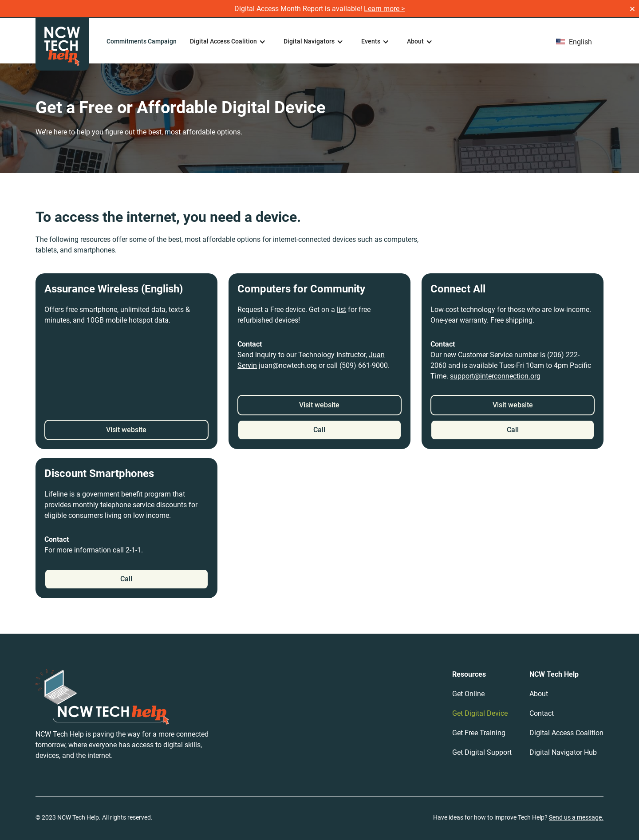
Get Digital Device (480, 713)
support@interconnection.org (495, 376)
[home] (62, 44)
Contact (542, 713)
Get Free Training (479, 733)
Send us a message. (576, 817)
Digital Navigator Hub (563, 752)
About (539, 694)
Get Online (468, 694)
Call (319, 430)
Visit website (126, 430)
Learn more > (384, 9)
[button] (228, 41)
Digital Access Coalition (566, 733)
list (341, 310)
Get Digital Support (482, 752)
